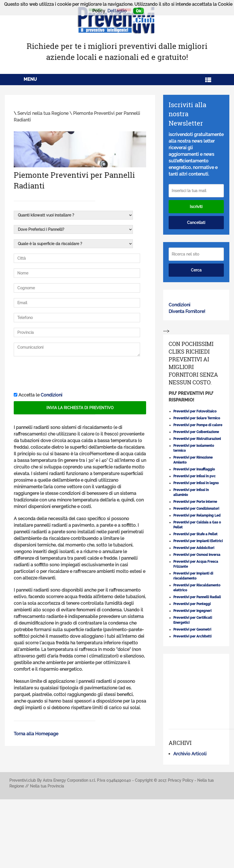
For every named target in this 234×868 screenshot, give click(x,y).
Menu (30, 79)
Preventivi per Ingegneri (192, 611)
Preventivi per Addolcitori (194, 548)
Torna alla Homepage (36, 734)
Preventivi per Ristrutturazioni (197, 439)
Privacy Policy (181, 780)
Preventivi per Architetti (192, 636)
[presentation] (55, 375)
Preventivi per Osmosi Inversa (197, 555)
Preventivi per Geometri (192, 629)
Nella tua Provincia (47, 786)
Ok (139, 11)
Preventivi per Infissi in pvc (194, 476)
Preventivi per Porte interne (195, 502)
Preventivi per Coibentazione (196, 432)
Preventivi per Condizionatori (196, 509)
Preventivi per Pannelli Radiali (197, 597)
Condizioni (51, 395)
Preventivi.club (23, 780)
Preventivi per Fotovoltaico (195, 411)
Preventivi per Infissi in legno (196, 483)
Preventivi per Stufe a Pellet (195, 534)
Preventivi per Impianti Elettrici (198, 541)
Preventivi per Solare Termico (197, 418)
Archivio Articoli (190, 754)
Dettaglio (117, 11)
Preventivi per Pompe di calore (198, 425)
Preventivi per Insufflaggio (194, 469)
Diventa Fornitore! (187, 311)
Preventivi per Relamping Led (197, 515)
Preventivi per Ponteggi (192, 604)
